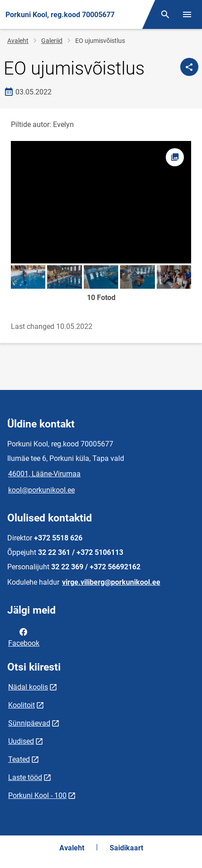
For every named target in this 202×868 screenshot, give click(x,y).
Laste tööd (25, 777)
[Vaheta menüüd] (187, 14)
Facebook (24, 637)
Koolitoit (22, 705)
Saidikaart (126, 848)
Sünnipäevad (29, 723)
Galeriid (52, 41)
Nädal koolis (28, 687)
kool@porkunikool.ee (41, 490)
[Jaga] (189, 67)
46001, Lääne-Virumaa (44, 474)
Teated (19, 759)
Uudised (21, 741)
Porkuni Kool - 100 (37, 795)
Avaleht (18, 41)
